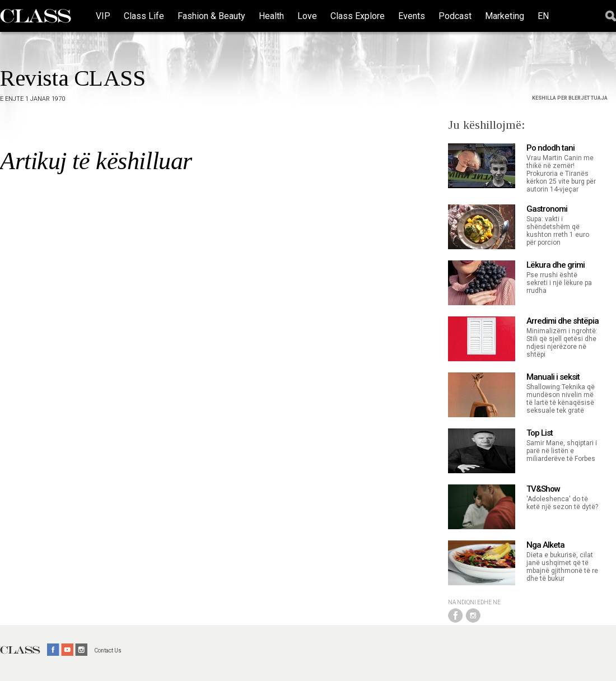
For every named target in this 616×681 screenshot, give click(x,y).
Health (271, 16)
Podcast (455, 16)
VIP (103, 16)
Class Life (144, 16)
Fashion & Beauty (211, 16)
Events (412, 16)
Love (307, 16)
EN (543, 16)
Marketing (505, 16)
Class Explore (358, 16)
